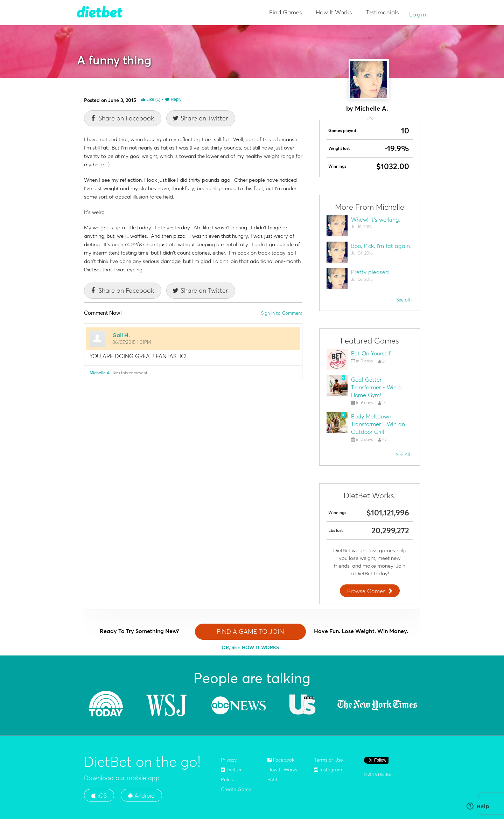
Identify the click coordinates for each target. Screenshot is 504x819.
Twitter (231, 770)
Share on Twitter (200, 118)
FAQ (272, 779)
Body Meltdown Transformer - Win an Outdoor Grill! (378, 424)
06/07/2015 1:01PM (132, 342)
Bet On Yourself (371, 353)
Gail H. (121, 335)
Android (141, 796)
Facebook (281, 760)
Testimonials (382, 12)
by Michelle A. (367, 108)
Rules (227, 779)
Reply (173, 99)
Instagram (328, 770)
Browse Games (371, 591)
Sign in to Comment (282, 313)
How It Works (334, 12)
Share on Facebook (122, 118)
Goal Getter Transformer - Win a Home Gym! (376, 387)
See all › (404, 300)
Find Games (285, 12)
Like (151, 99)
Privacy (229, 760)
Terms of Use (328, 760)
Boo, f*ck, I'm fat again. (381, 246)
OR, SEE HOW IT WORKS (250, 647)
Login (418, 14)
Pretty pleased (370, 272)
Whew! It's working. (376, 220)
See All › (404, 454)
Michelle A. (100, 373)
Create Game (236, 789)
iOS (99, 796)
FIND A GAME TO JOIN (250, 631)
